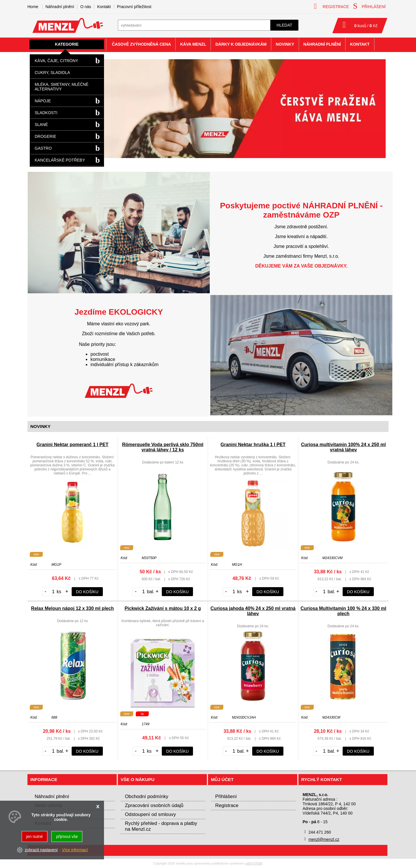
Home (33, 7)
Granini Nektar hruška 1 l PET (253, 445)
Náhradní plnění (60, 7)
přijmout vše (67, 837)
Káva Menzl (193, 44)
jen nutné (35, 837)
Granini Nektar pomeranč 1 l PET (72, 445)
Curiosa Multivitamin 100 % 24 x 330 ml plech (343, 611)
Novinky (285, 44)
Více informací (75, 850)
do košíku (87, 592)
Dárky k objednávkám (241, 44)
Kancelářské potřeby (60, 160)
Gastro (43, 148)
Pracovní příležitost (134, 7)
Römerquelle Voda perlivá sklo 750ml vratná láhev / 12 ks (163, 447)
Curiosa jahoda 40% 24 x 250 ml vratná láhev (253, 611)
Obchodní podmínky (147, 796)
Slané (41, 125)
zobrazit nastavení (41, 850)
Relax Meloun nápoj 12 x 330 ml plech (73, 608)
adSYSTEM (254, 863)
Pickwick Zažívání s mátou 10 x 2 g (163, 608)
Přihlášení (226, 796)
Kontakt (104, 7)
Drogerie (45, 136)
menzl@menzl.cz (324, 839)
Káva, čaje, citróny (56, 61)
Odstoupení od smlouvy (151, 814)
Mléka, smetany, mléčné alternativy (62, 87)
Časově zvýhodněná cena (141, 44)
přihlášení (369, 6)
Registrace (227, 805)
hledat (284, 25)
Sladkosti (46, 113)
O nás (86, 7)
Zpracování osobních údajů (154, 805)
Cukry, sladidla (52, 73)
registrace (331, 6)
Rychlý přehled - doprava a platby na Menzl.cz (161, 826)
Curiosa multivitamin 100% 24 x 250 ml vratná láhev (343, 447)
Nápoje (43, 101)
